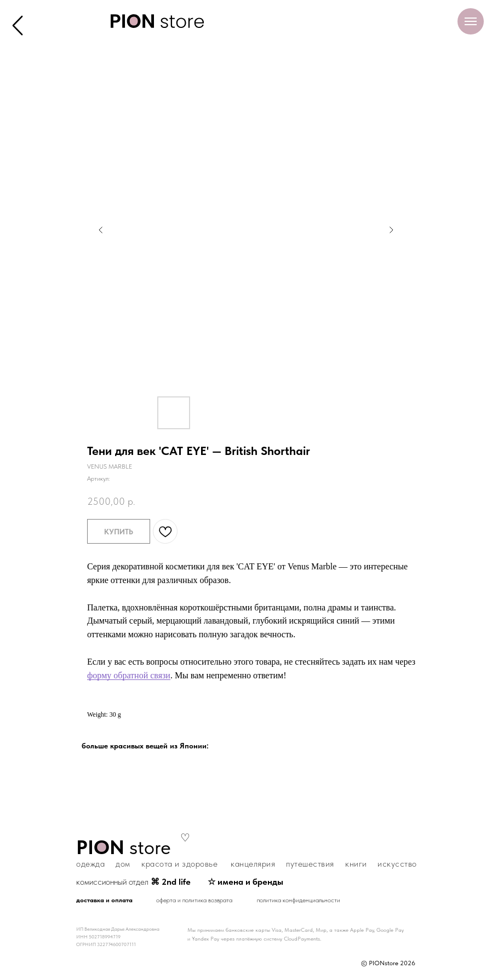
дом (123, 864)
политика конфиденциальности (299, 900)
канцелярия (253, 864)
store (124, 847)
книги (356, 864)
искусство (397, 864)
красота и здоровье (179, 864)
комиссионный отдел (133, 882)
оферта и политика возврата (194, 900)
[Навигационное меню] (471, 21)
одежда (90, 864)
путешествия (310, 864)
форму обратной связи (129, 675)
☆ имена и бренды (245, 882)
